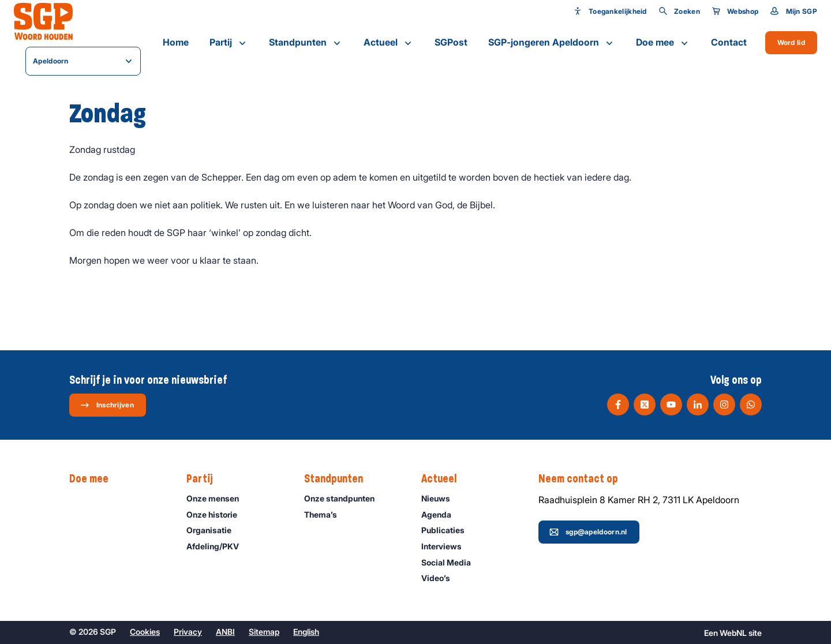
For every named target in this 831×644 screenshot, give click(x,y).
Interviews (447, 546)
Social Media (451, 562)
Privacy (188, 632)
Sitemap (264, 632)
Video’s (441, 578)
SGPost (451, 42)
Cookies (145, 632)
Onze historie (217, 514)
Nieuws (441, 498)
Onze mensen (218, 498)
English (306, 632)
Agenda (441, 514)
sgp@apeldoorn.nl (588, 532)
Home (176, 42)
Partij (229, 43)
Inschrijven (107, 405)
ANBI (225, 632)
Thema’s (326, 514)
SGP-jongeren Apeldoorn (552, 43)
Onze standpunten (345, 498)
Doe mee (663, 43)
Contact (729, 42)
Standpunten (306, 43)
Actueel (389, 43)
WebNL (733, 633)
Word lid (791, 42)
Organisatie (214, 530)
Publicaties (448, 530)
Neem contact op (584, 479)
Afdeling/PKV (218, 546)
